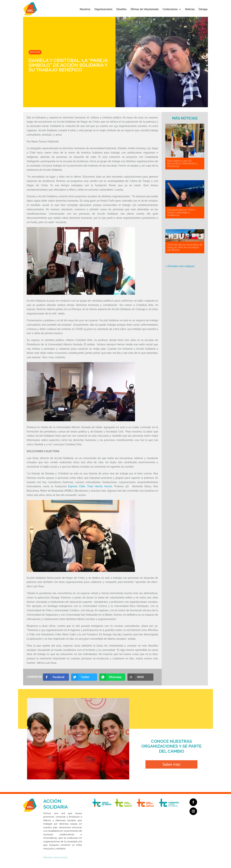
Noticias (190, 9)
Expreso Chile (77, 486)
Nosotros (85, 9)
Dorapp (203, 9)
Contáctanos (170, 9)
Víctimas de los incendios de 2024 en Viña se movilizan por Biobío (185, 247)
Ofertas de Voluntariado (145, 9)
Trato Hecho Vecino (100, 486)
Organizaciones (103, 9)
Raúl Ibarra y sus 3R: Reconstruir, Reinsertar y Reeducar (182, 163)
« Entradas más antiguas (180, 266)
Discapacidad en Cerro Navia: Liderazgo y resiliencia (181, 212)
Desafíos (121, 9)
